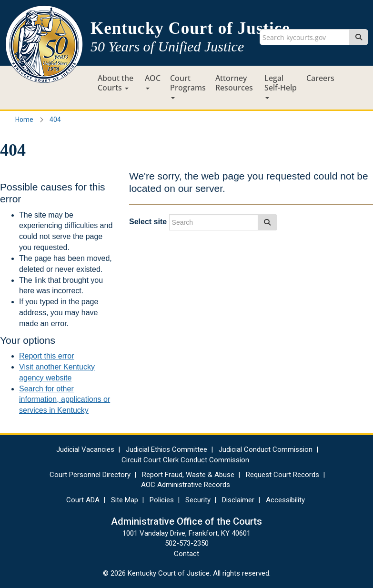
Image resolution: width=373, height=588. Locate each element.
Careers (320, 78)
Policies (162, 500)
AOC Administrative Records (186, 485)
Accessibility (285, 500)
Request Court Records (282, 475)
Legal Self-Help (281, 86)
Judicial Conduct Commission (266, 449)
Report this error (47, 356)
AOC (153, 81)
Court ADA (83, 500)
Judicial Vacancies (85, 449)
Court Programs (188, 86)
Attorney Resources (234, 83)
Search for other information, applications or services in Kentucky (65, 400)
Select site (148, 222)
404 (55, 120)
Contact (186, 554)
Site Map (125, 500)
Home (24, 120)
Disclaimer (238, 500)
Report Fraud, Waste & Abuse (188, 475)
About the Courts (116, 83)
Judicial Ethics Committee (166, 449)
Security (198, 500)
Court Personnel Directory (90, 475)
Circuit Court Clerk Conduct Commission (185, 460)
